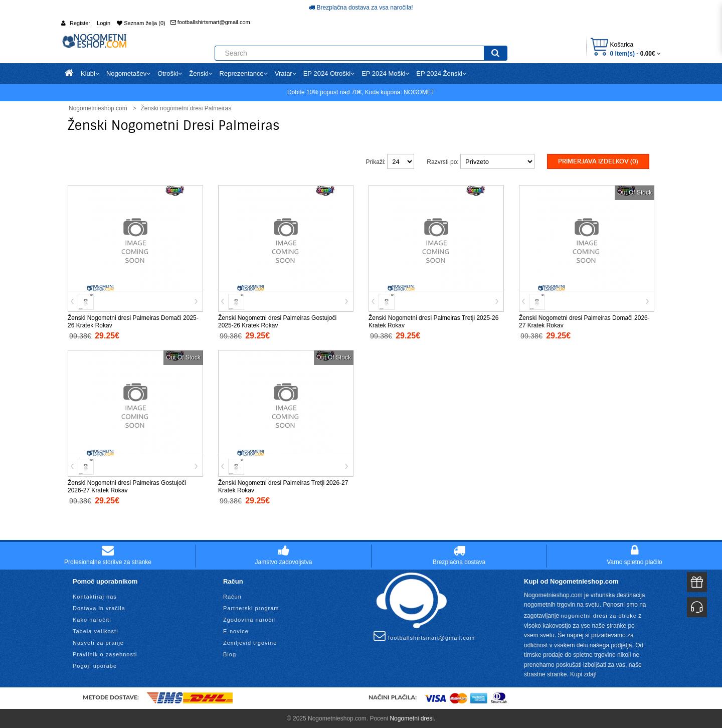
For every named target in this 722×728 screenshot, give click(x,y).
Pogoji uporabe (95, 665)
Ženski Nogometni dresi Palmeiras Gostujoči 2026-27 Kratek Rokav (127, 486)
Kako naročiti (92, 619)
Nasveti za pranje (98, 642)
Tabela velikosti (96, 630)
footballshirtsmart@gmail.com (210, 22)
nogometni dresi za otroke (599, 615)
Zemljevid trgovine (250, 642)
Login (104, 23)
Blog (230, 653)
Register (80, 23)
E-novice (236, 630)
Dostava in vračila (99, 607)
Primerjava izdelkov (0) (598, 161)
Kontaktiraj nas (95, 596)
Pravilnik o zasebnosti (105, 653)
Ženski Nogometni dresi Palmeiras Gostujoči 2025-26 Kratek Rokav (277, 321)
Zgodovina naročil (249, 619)
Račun (232, 596)
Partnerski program (251, 607)
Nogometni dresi (411, 717)
